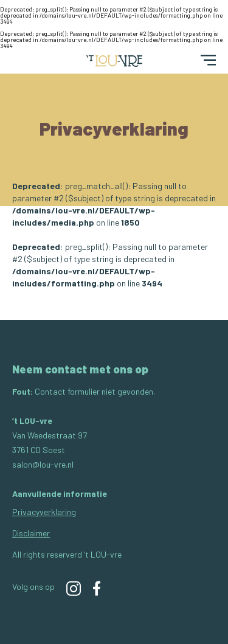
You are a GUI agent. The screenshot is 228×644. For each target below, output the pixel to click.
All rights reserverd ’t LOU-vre (67, 554)
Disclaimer (31, 533)
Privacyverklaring (44, 512)
